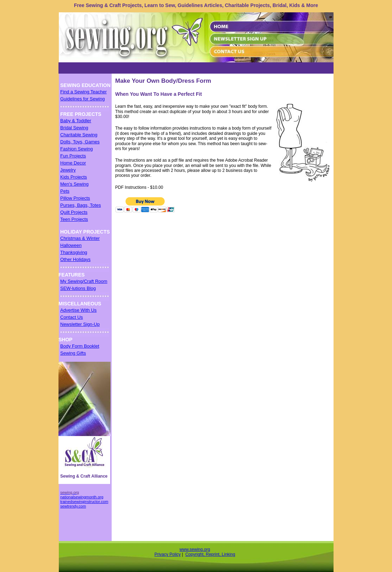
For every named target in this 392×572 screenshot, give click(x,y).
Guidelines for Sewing (82, 99)
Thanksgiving (74, 252)
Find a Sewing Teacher (83, 92)
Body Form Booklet (80, 346)
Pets (65, 191)
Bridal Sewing (74, 128)
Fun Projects (73, 156)
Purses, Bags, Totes (80, 205)
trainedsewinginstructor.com (84, 502)
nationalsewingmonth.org (82, 497)
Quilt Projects (74, 212)
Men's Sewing (74, 184)
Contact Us (71, 317)
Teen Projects (74, 219)
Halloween (71, 245)
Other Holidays (75, 259)
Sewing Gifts (73, 353)
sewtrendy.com (73, 506)
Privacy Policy (167, 554)
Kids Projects (74, 177)
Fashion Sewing (77, 149)
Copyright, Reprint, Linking (210, 554)
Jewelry (68, 170)
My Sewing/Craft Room (84, 281)
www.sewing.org (195, 549)
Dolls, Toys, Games (80, 142)
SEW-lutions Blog (78, 288)
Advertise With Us (78, 310)
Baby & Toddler (76, 121)
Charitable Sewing (79, 135)
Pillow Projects (75, 198)
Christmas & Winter (80, 238)
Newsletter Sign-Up (80, 324)
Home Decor (73, 163)
